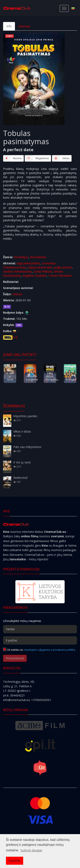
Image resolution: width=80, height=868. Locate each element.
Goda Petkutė (43, 271)
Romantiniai (38, 257)
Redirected (20, 478)
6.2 (15, 337)
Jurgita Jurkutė (63, 267)
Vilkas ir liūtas (22, 431)
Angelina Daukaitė (35, 276)
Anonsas (24, 26)
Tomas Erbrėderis (60, 276)
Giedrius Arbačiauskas (18, 271)
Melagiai (71, 379)
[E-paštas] (40, 640)
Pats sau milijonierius (27, 447)
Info (9, 26)
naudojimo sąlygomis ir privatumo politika (50, 650)
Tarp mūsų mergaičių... (53, 376)
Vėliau (61, 158)
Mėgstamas (37, 158)
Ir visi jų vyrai (10, 376)
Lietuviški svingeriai (32, 378)
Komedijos (21, 257)
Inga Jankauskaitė (28, 263)
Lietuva (17, 294)
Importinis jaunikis (25, 416)
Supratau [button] (15, 861)
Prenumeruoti (15, 658)
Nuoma (12, 158)
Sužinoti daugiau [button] (31, 850)
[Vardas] (40, 629)
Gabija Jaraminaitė (40, 267)
